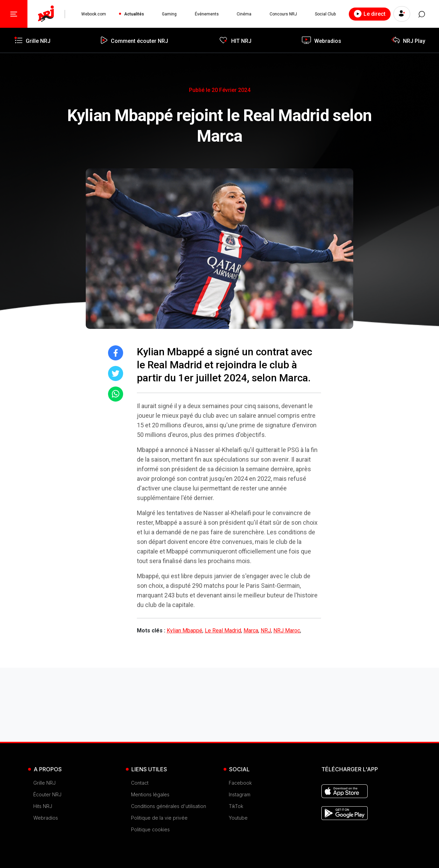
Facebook (240, 783)
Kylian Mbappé (185, 631)
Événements (206, 14)
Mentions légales (150, 794)
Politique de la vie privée (159, 818)
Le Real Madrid (223, 631)
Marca (251, 631)
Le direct (369, 14)
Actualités (134, 14)
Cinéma (244, 14)
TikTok (236, 806)
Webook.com (94, 14)
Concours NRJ (283, 14)
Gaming (169, 14)
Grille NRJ (44, 783)
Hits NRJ (43, 806)
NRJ (266, 631)
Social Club (325, 14)
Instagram (240, 794)
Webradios (46, 818)
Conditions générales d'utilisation (169, 806)
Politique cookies (150, 829)
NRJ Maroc (287, 631)
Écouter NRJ (47, 794)
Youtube (238, 818)
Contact (140, 783)
